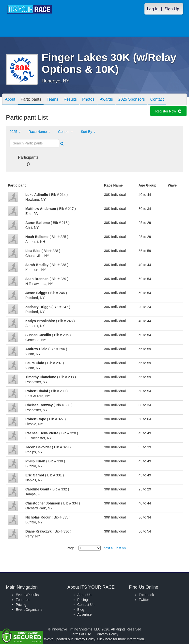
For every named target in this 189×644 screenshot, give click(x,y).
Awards (106, 100)
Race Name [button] (39, 132)
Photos (88, 100)
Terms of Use (81, 634)
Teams (52, 100)
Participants (31, 100)
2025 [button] (15, 132)
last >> (121, 548)
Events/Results (27, 595)
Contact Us (86, 605)
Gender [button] (66, 132)
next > (108, 548)
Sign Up (172, 9)
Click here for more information (120, 639)
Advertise (84, 614)
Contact (157, 100)
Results (70, 100)
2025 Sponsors (132, 100)
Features (23, 600)
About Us (84, 595)
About (10, 100)
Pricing (21, 605)
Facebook (146, 595)
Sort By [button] (88, 132)
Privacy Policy (107, 634)
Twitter (144, 600)
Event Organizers (29, 610)
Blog (81, 610)
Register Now (168, 111)
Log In (153, 9)
